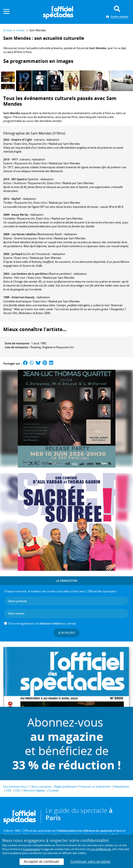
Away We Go (20, 215)
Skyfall (16, 199)
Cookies (53, 790)
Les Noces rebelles (24, 234)
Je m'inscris (67, 633)
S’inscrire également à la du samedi (42, 623)
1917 (15, 159)
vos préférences (101, 849)
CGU (17, 790)
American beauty (23, 297)
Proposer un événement (95, 786)
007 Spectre (19, 179)
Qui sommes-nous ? (16, 786)
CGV (9, 790)
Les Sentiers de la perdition (30, 274)
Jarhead (17, 254)
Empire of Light (22, 140)
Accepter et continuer (42, 861)
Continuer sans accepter (91, 861)
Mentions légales (34, 790)
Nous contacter (41, 786)
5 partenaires (31, 849)
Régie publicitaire (66, 786)
